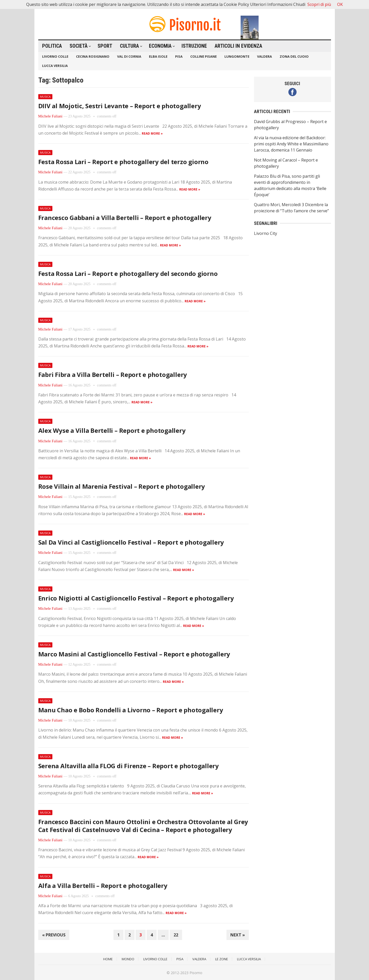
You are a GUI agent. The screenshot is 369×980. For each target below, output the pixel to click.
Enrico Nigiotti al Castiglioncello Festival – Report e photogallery (136, 598)
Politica (52, 46)
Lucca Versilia (55, 66)
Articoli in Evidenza (238, 46)
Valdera (264, 56)
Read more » (152, 133)
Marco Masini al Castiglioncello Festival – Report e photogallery (134, 654)
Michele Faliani (50, 116)
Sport (105, 46)
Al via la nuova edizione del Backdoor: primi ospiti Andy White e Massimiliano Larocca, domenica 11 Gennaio (291, 144)
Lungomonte (237, 56)
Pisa (179, 56)
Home (108, 959)
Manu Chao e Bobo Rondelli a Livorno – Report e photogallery (131, 710)
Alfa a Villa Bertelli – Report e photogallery (103, 886)
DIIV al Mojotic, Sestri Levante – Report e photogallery (120, 106)
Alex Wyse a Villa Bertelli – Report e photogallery (112, 430)
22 (176, 935)
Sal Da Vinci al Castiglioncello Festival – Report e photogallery (131, 542)
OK (340, 4)
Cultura (129, 46)
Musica (45, 97)
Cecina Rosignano (93, 56)
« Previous (54, 935)
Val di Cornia (129, 56)
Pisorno (196, 973)
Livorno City (266, 233)
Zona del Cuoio (294, 56)
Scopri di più (319, 4)
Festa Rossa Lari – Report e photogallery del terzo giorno (123, 162)
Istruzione (194, 46)
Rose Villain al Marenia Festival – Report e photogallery (122, 486)
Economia (160, 46)
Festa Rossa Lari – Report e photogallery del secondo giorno (128, 273)
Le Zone (222, 959)
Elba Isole (158, 56)
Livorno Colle (55, 56)
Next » (238, 935)
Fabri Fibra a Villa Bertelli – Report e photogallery (113, 374)
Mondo (128, 959)
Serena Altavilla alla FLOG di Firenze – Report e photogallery (129, 766)
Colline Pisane (204, 56)
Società (79, 46)
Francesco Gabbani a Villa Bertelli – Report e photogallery (125, 218)
